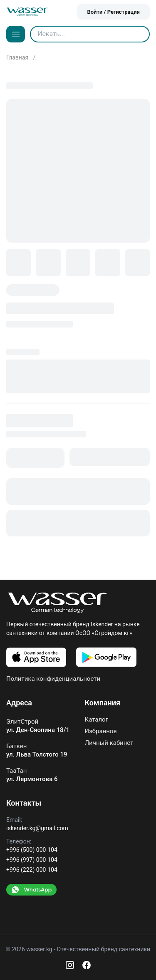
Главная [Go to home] (18, 57)
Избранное (101, 731)
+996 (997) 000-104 (32, 860)
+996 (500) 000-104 (32, 850)
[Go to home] (27, 12)
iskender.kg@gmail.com (37, 828)
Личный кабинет (109, 743)
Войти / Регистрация (113, 12)
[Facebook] (87, 965)
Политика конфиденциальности (53, 679)
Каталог (97, 720)
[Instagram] (70, 965)
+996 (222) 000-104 (32, 870)
